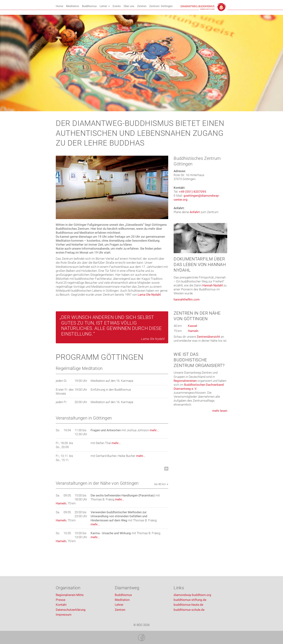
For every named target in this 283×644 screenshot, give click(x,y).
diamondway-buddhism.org (192, 595)
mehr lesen (220, 411)
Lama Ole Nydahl (149, 295)
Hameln (61, 503)
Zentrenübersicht (208, 337)
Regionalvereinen (185, 381)
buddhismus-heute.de (188, 605)
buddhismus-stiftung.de (190, 600)
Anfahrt (195, 212)
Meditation (73, 6)
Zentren (142, 6)
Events (117, 6)
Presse (61, 600)
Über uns (129, 6)
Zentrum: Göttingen (161, 6)
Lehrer (105, 6)
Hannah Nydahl (213, 285)
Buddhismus (89, 6)
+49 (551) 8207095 (193, 192)
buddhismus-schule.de (189, 610)
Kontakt (61, 605)
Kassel (192, 326)
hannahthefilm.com (187, 299)
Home (59, 6)
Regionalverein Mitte (70, 595)
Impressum (64, 615)
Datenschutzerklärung (71, 610)
